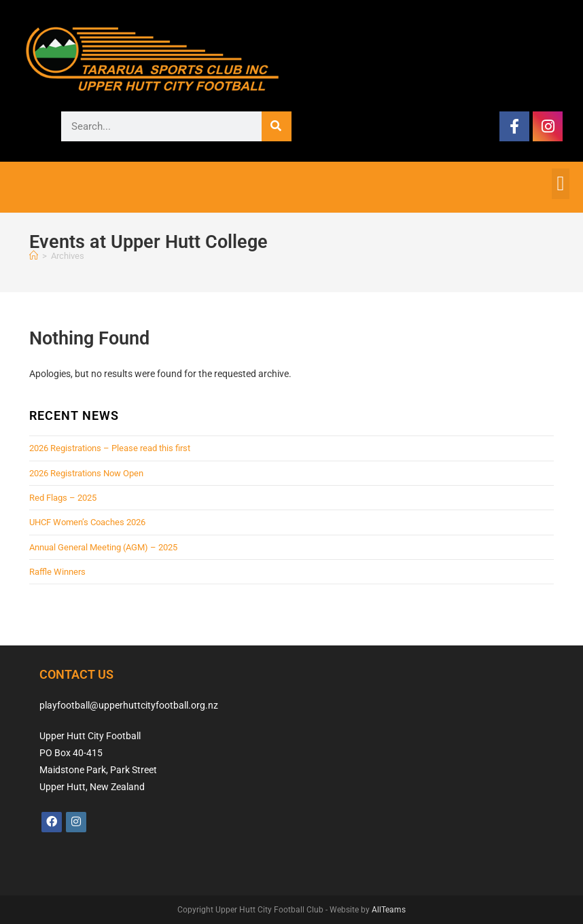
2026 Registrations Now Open (86, 473)
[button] (561, 184)
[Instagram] (76, 822)
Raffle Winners (57, 572)
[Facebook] (52, 822)
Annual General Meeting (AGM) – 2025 (103, 547)
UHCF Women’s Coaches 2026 (87, 522)
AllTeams (389, 910)
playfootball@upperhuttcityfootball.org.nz (129, 705)
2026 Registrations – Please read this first (110, 448)
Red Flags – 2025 (63, 498)
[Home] (34, 256)
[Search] (277, 126)
